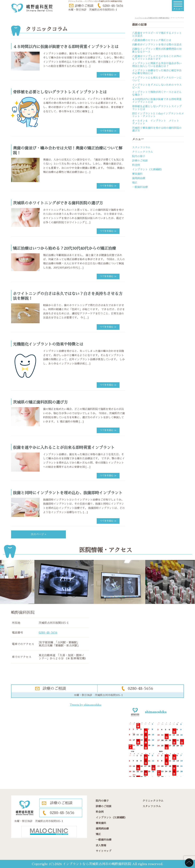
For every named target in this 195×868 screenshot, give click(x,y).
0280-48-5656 (113, 6)
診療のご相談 (84, 6)
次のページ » (38, 534)
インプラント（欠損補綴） (148, 170)
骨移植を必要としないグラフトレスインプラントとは (60, 92)
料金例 (136, 165)
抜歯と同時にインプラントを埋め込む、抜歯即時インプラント (68, 493)
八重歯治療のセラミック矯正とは (152, 40)
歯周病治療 (139, 178)
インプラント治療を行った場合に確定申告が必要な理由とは (157, 72)
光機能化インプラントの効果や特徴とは (48, 344)
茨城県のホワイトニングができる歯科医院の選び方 (58, 203)
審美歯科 (137, 174)
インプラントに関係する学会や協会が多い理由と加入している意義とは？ (157, 65)
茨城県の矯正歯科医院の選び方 (40, 402)
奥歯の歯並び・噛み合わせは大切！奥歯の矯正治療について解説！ (68, 151)
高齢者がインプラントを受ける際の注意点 (157, 45)
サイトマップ (104, 851)
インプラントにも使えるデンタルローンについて (157, 79)
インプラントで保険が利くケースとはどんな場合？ (157, 93)
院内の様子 (139, 156)
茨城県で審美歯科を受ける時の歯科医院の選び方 (157, 129)
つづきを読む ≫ (108, 75)
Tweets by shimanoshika (86, 705)
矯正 (135, 183)
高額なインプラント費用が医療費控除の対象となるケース (157, 50)
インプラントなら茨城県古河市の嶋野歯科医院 (97, 864)
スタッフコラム (141, 148)
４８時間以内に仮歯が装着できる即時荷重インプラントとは (66, 47)
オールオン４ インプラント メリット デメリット (157, 122)
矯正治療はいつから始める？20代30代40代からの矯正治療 (64, 248)
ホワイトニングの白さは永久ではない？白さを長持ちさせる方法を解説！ (68, 296)
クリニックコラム (142, 152)
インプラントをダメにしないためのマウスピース (157, 86)
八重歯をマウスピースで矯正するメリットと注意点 (157, 34)
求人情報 (101, 846)
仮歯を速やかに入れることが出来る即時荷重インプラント (64, 448)
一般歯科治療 (140, 187)
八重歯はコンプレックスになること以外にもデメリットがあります (157, 58)
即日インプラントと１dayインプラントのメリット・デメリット (158, 115)
